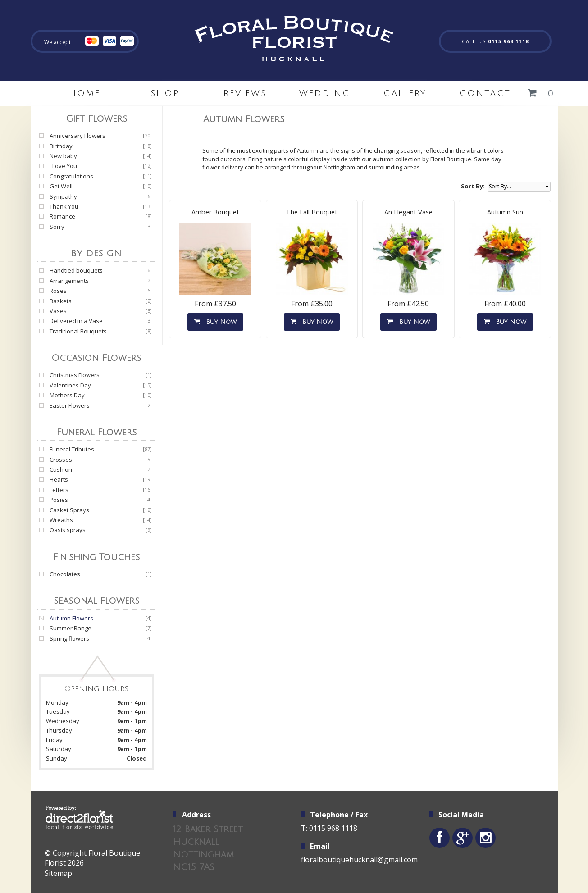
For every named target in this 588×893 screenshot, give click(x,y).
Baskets (61, 301)
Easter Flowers (70, 405)
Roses (58, 291)
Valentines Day (70, 385)
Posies (59, 500)
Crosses (61, 460)
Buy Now (215, 322)
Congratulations (71, 176)
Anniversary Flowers (77, 136)
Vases (58, 311)
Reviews (245, 93)
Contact (485, 93)
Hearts (59, 479)
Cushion (61, 469)
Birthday (61, 146)
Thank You (64, 206)
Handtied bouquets (76, 270)
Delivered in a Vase (76, 321)
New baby (63, 156)
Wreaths (61, 520)
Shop (165, 93)
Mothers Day (67, 395)
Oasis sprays (68, 530)
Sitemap (58, 873)
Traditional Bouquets (78, 331)
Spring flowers (69, 638)
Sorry (57, 227)
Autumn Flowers (71, 618)
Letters (59, 490)
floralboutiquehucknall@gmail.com (359, 860)
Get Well (61, 186)
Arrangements (69, 281)
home (85, 93)
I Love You (63, 166)
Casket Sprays (69, 510)
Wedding (325, 93)
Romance (62, 216)
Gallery (405, 93)
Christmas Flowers (75, 375)
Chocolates (65, 574)
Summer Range (71, 628)
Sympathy (63, 196)
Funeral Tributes (72, 449)
